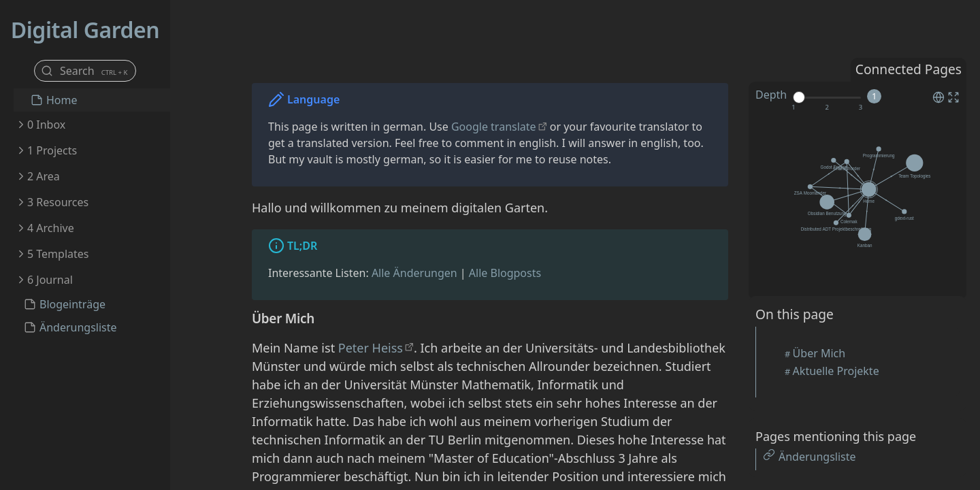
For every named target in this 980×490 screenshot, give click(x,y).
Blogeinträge (72, 304)
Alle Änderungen (414, 273)
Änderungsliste (78, 327)
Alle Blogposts (505, 273)
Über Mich (819, 353)
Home (62, 100)
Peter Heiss (371, 348)
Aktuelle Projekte (836, 371)
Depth (771, 95)
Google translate (494, 127)
